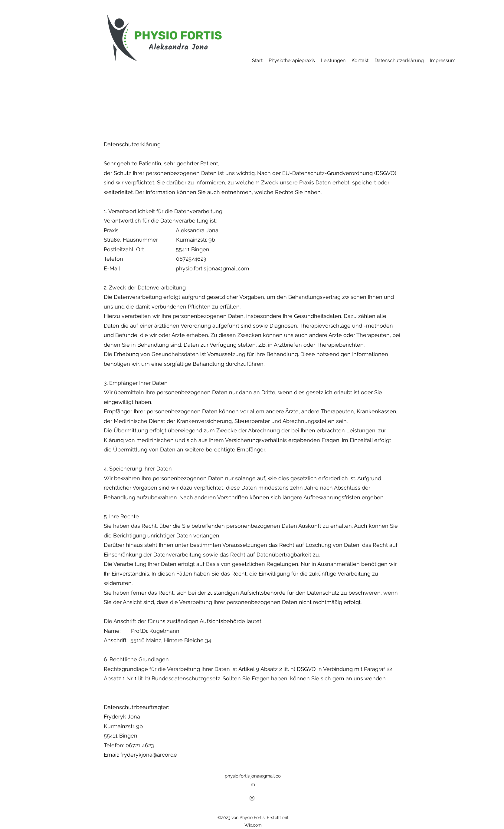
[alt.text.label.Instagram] (252, 798)
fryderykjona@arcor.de (149, 755)
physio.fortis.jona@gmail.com (213, 268)
